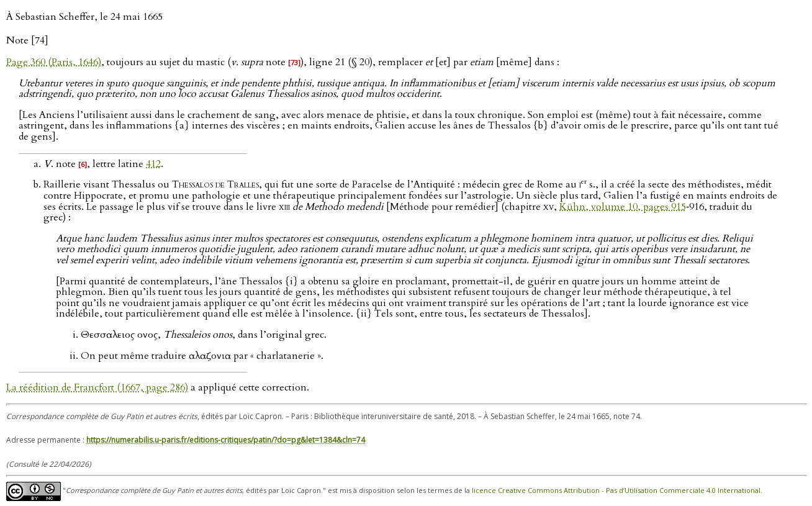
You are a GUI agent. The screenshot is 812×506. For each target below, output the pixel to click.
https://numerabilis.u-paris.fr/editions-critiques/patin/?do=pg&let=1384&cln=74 (226, 440)
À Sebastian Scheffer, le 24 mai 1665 (84, 17)
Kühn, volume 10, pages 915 (623, 207)
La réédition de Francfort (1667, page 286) (97, 387)
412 (153, 164)
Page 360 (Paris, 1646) (54, 62)
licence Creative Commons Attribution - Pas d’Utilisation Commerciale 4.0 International (616, 490)
